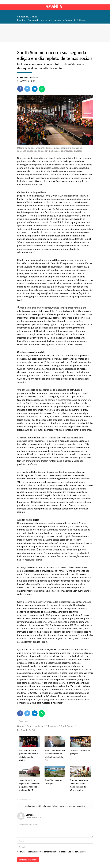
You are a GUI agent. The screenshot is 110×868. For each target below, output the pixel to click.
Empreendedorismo (36, 726)
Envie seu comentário (28, 860)
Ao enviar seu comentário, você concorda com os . (52, 852)
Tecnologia (53, 726)
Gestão (21, 726)
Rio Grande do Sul (26, 730)
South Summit (67, 726)
